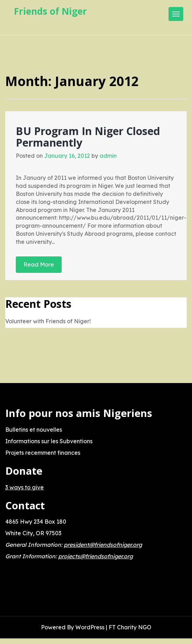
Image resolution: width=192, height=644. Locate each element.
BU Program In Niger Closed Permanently (88, 137)
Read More (39, 264)
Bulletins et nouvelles (34, 430)
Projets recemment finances (43, 453)
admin (108, 156)
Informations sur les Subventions (49, 441)
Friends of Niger (50, 11)
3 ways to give (25, 487)
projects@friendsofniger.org (95, 556)
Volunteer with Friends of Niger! (48, 321)
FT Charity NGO (130, 627)
